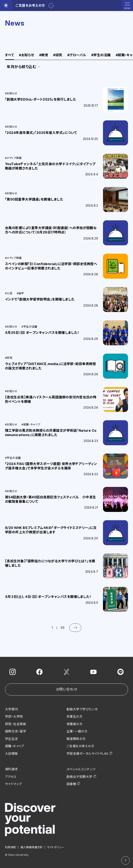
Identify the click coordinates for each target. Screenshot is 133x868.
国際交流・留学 (16, 731)
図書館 (71, 784)
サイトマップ (13, 784)
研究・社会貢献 (16, 724)
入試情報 (11, 754)
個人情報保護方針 (32, 847)
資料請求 (11, 769)
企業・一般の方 (77, 731)
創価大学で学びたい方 (82, 709)
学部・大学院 (14, 716)
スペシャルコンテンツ (81, 769)
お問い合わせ (66, 689)
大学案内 (11, 709)
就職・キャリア (15, 746)
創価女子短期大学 (79, 777)
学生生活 (11, 739)
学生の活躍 (101, 55)
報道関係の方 (76, 739)
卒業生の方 (74, 716)
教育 (44, 55)
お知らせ (26, 55)
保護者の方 (74, 724)
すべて (9, 55)
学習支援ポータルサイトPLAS (87, 754)
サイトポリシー (56, 847)
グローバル (77, 55)
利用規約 (11, 847)
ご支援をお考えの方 (80, 746)
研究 (58, 55)
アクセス (11, 777)
